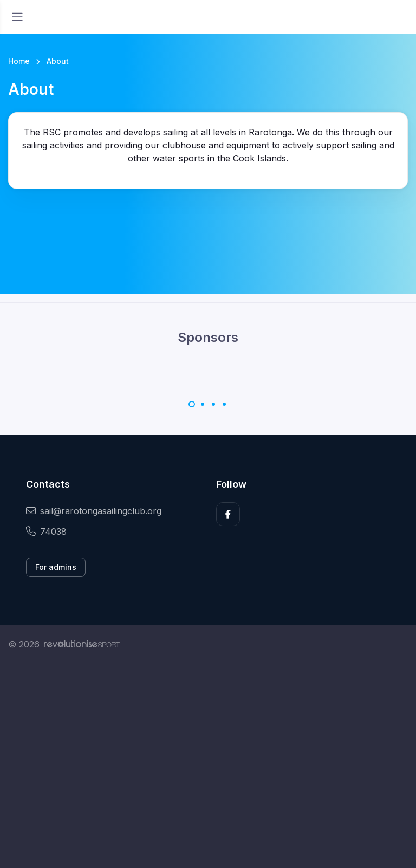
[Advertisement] (208, 766)
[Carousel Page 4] (224, 404)
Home (19, 61)
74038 (46, 532)
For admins (56, 567)
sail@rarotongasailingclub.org (94, 511)
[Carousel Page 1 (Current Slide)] (192, 404)
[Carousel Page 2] (203, 404)
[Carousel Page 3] (213, 404)
